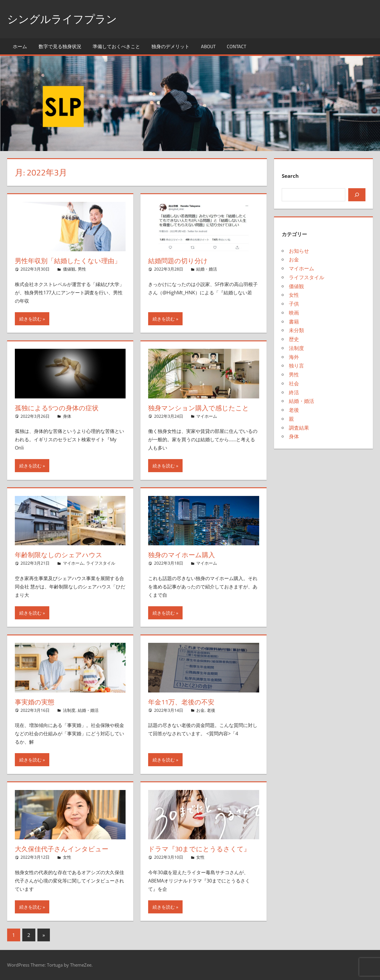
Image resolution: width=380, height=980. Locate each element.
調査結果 (299, 428)
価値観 (69, 269)
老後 (211, 710)
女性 (67, 857)
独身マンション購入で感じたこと (199, 408)
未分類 (296, 330)
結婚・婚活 (207, 269)
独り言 (296, 366)
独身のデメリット (170, 46)
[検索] (357, 195)
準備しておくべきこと (116, 46)
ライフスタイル (101, 563)
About (208, 46)
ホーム (20, 46)
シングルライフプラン (62, 19)
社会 (294, 383)
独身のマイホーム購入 (182, 555)
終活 (294, 392)
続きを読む (30, 319)
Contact (236, 46)
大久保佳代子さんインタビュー (62, 849)
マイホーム (207, 416)
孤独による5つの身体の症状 (57, 408)
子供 (294, 304)
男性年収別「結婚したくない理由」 (68, 261)
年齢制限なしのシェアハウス (59, 555)
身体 (67, 416)
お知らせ (299, 251)
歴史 (294, 339)
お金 (200, 710)
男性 (82, 269)
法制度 (69, 710)
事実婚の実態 (35, 702)
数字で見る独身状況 (60, 46)
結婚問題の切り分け (178, 261)
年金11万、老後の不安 (181, 702)
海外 (294, 357)
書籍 (294, 322)
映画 (294, 313)
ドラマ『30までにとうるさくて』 (199, 849)
